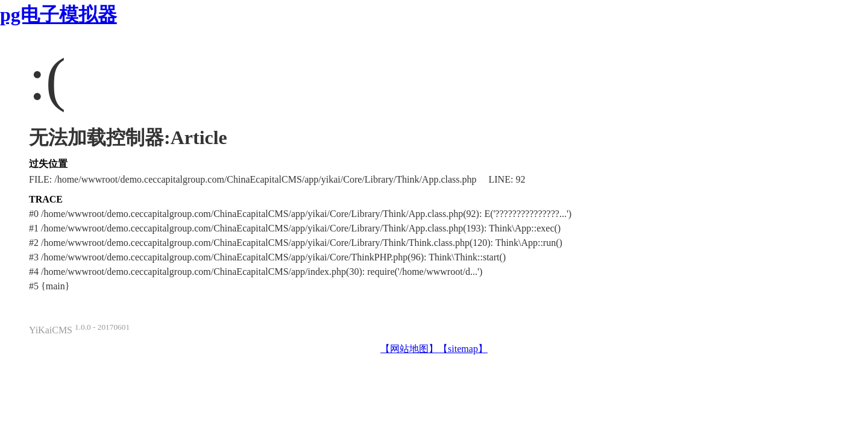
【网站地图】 (409, 349)
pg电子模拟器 (58, 14)
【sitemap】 (463, 349)
